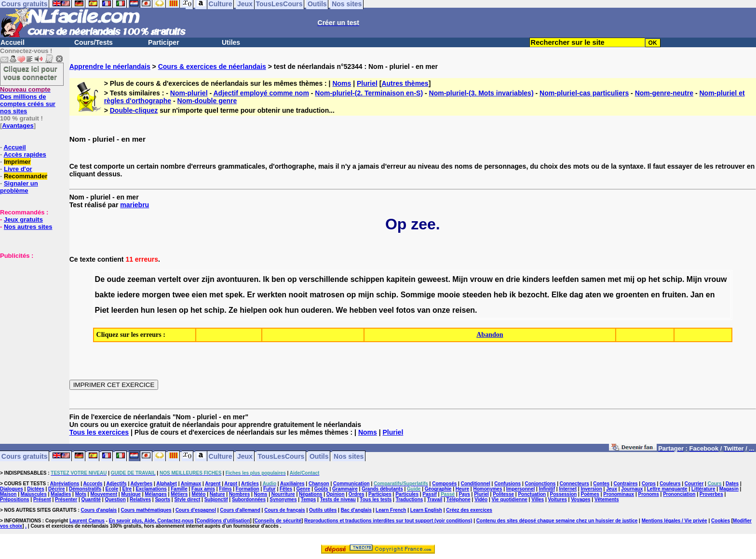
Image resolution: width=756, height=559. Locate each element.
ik (513, 295)
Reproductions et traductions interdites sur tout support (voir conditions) (388, 521)
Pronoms (648, 494)
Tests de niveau (338, 499)
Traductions (410, 499)
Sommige (418, 295)
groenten (632, 295)
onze (441, 310)
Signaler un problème (19, 187)
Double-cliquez (134, 110)
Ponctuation (532, 494)
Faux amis (203, 489)
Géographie (438, 489)
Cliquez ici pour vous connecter (30, 73)
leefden (566, 279)
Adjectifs (116, 484)
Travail (435, 499)
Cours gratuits (25, 456)
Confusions (507, 484)
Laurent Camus (87, 521)
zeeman (142, 279)
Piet (102, 310)
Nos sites (349, 456)
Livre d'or (18, 169)
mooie (449, 295)
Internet (568, 489)
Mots (81, 494)
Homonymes (487, 489)
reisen (464, 310)
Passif (429, 494)
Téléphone (459, 499)
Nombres (239, 494)
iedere (128, 295)
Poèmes (590, 494)
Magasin (729, 489)
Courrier (694, 484)
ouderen (316, 310)
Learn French (391, 510)
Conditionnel (476, 484)
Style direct (187, 499)
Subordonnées (249, 499)
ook (276, 310)
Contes (601, 484)
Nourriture (283, 494)
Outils (319, 456)
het (654, 279)
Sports (162, 499)
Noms (342, 83)
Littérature (703, 489)
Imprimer (17, 162)
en (499, 279)
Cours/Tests (94, 42)
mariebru (135, 205)
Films (225, 489)
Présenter (66, 499)
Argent (213, 484)
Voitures (558, 499)
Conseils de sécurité (278, 521)
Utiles (231, 42)
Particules (407, 494)
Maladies (61, 494)
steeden (477, 295)
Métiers (179, 494)
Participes (380, 494)
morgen (156, 295)
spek (234, 295)
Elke (560, 295)
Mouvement (104, 494)
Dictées (36, 489)
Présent (42, 499)
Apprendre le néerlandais (110, 67)
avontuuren (237, 279)
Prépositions (15, 499)
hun (148, 310)
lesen (167, 310)
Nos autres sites (28, 227)
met (614, 279)
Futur (270, 489)
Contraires (626, 484)
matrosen (327, 295)
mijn (366, 295)
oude (116, 279)
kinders (536, 279)
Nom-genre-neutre (664, 93)
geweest (433, 279)
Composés (444, 484)
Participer (164, 42)
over (191, 279)
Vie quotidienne (510, 499)
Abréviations (65, 484)
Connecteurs (574, 484)
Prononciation (679, 494)
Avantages (18, 126)
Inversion (591, 489)
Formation (248, 489)
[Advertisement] (29, 307)
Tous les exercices (99, 432)
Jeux (245, 456)
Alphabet (167, 484)
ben (278, 279)
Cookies (721, 521)
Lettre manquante (667, 489)
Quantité (91, 499)
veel (386, 310)
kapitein (401, 279)
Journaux (632, 489)
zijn (208, 279)
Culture (221, 456)
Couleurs (670, 484)
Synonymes (283, 499)
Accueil (13, 42)
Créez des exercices (469, 510)
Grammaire (345, 489)
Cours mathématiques (146, 510)
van (424, 310)
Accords (93, 484)
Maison (8, 494)
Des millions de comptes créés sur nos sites (28, 100)
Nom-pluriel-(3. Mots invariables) (481, 93)
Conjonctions (540, 484)
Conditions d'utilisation (223, 521)
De (100, 279)
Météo (199, 494)
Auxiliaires (292, 484)
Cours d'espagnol (196, 510)
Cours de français (284, 510)
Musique (131, 494)
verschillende (324, 279)
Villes (538, 499)
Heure (462, 489)
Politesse (503, 494)
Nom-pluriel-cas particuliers (584, 93)
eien (200, 295)
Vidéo (481, 499)
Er (251, 295)
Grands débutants (382, 489)
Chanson (319, 484)
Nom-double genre (207, 101)
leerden (125, 310)
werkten (272, 295)
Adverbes (142, 484)
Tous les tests (376, 499)
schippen (367, 279)
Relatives (140, 499)
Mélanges (156, 494)
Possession (564, 494)
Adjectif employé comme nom (261, 93)
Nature (217, 494)
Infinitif (547, 489)
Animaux (191, 484)
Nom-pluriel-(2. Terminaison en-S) (369, 93)
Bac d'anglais (356, 510)
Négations (310, 494)
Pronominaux (619, 494)
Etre (127, 489)
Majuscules (34, 494)
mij (629, 279)
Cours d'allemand (240, 510)
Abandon (490, 335)
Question (115, 499)
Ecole (112, 489)
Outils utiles (323, 510)
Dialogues (12, 489)
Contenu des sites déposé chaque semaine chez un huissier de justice (557, 521)
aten (593, 295)
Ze (233, 310)
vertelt (169, 279)
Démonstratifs (85, 489)
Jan (697, 295)
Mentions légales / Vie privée (675, 521)
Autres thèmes (405, 83)
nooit (298, 295)
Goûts (321, 489)
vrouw (481, 279)
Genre (303, 489)
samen (593, 279)
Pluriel (367, 83)
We (341, 310)
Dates (732, 484)
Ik (266, 279)
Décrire (56, 489)
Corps (649, 484)
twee (181, 295)
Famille (179, 489)
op (292, 279)
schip (672, 279)
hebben (363, 310)
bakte (105, 295)
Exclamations (151, 489)
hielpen (253, 310)
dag (576, 295)
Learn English (426, 510)
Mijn (460, 279)
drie (513, 279)
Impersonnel (520, 489)
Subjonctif (216, 499)
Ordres (357, 494)
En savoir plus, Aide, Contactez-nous (151, 521)
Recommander (26, 176)
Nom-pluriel (189, 93)
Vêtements (607, 499)
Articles (250, 484)
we (608, 295)
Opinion (336, 494)
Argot (231, 484)
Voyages (580, 499)
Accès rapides (25, 154)
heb (500, 295)
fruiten (674, 295)
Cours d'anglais (99, 510)
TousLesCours (281, 456)
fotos (405, 310)
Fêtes (286, 489)
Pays (464, 494)
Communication (351, 484)
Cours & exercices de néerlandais (212, 67)
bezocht (532, 295)
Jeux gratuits (23, 220)
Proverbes (711, 494)
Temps (309, 499)
